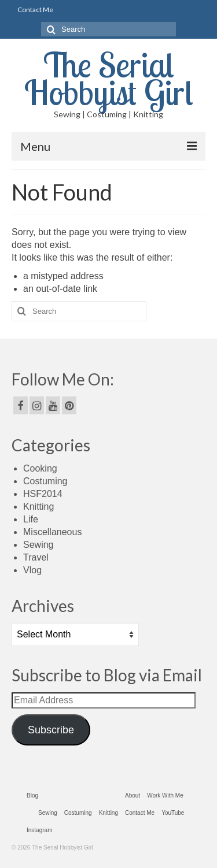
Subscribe (51, 730)
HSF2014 (43, 494)
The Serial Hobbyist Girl (108, 78)
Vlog (32, 570)
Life (31, 519)
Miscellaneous (52, 532)
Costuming (45, 481)
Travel (36, 557)
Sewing (38, 545)
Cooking (40, 468)
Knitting (38, 507)
